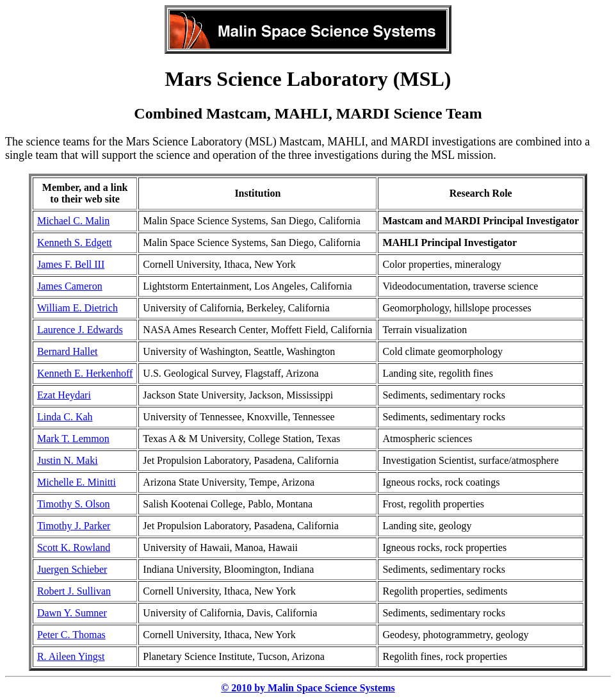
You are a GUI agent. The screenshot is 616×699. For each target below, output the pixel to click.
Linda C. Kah (65, 417)
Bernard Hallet (68, 351)
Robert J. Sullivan (74, 591)
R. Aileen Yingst (71, 656)
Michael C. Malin (73, 221)
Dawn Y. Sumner (72, 613)
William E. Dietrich (77, 308)
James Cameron (70, 286)
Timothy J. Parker (74, 526)
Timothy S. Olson (74, 504)
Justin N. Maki (68, 460)
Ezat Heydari (64, 395)
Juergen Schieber (72, 569)
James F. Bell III (71, 264)
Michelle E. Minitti (77, 482)
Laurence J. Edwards (80, 330)
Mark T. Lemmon (73, 439)
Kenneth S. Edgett (75, 243)
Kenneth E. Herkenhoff (85, 373)
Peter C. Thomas (71, 635)
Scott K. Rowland (74, 547)
